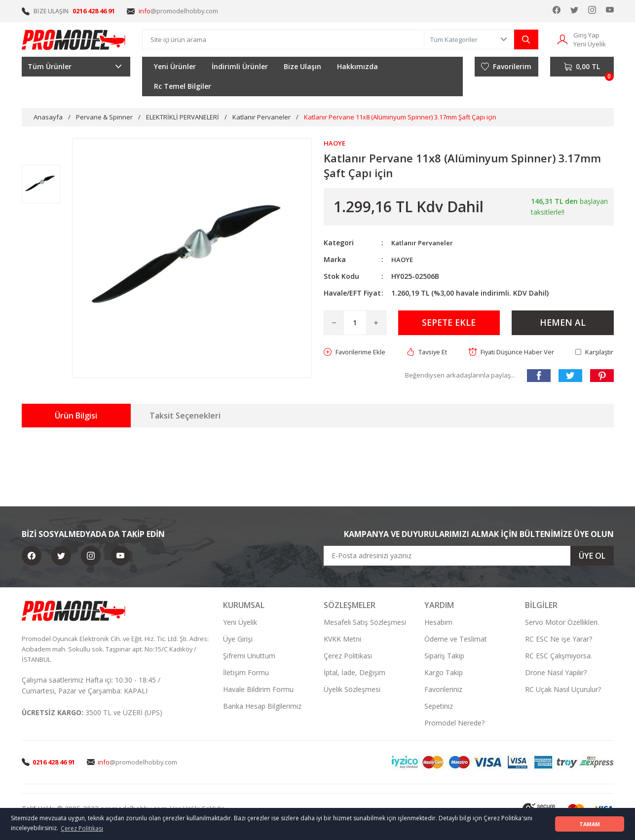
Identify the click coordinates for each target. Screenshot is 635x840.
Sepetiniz (439, 707)
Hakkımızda (357, 66)
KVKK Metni (342, 640)
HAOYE (403, 260)
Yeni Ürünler (175, 66)
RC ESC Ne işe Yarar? (559, 640)
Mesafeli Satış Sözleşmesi (365, 623)
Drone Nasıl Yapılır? (556, 673)
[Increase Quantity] (376, 323)
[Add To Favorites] (357, 353)
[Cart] (582, 67)
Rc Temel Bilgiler (183, 86)
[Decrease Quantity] (334, 323)
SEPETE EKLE (449, 323)
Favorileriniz (443, 690)
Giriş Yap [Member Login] (586, 35)
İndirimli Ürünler (240, 66)
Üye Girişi (238, 640)
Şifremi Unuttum (249, 657)
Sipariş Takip (444, 657)
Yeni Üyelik (240, 623)
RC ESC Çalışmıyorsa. (559, 657)
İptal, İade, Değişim (355, 673)
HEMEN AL (563, 323)
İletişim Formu (246, 673)
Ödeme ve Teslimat (456, 640)
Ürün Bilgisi (76, 417)
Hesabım (438, 623)
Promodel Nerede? (454, 724)
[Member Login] (562, 39)
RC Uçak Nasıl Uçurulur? (563, 690)
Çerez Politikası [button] (82, 828)
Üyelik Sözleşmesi (352, 690)
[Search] (283, 39)
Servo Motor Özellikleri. (562, 623)
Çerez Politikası (348, 657)
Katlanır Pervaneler (424, 243)
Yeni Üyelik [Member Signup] (590, 44)
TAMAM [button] (590, 824)
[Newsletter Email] (469, 557)
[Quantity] (355, 323)
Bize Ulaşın (302, 66)
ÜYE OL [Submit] (592, 557)
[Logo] (74, 39)
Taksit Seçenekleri (185, 417)
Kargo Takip (444, 673)
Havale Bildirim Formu (258, 690)
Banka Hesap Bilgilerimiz (262, 707)
